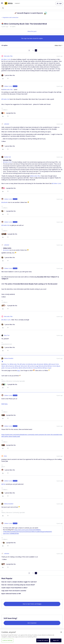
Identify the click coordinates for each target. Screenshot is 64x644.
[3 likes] (9, 234)
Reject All (56, 640)
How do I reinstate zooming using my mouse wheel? (18, 585)
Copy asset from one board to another (14, 591)
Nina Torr (7, 335)
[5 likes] (9, 384)
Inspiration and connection (11, 17)
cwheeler (7, 124)
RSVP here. (5, 404)
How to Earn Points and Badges (32, 604)
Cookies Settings (7, 640)
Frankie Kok (7, 157)
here (19, 370)
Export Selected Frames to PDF (11, 594)
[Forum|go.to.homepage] (12, 3)
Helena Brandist (9, 358)
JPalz (5, 456)
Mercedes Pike (8, 56)
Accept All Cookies (43, 640)
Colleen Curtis (8, 86)
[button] (2, 4)
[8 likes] (9, 306)
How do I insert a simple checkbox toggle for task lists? (19, 582)
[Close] (61, 632)
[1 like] (8, 75)
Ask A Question (32, 623)
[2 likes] (9, 113)
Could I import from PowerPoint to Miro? (14, 588)
